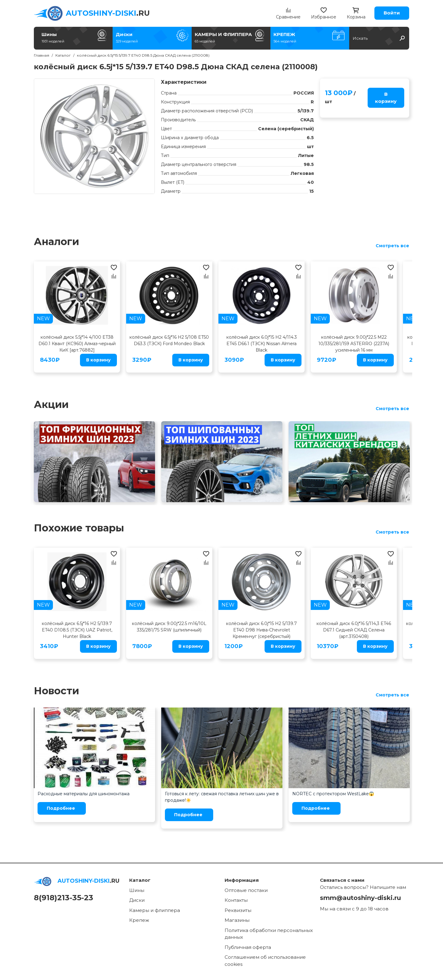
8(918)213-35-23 (64, 898)
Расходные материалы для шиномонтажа (84, 794)
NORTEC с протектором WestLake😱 (333, 794)
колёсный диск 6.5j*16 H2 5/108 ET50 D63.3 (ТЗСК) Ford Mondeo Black (169, 340)
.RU (108, 13)
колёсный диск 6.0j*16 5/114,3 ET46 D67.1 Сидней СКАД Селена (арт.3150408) (354, 630)
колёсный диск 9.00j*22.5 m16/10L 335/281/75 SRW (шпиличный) (169, 627)
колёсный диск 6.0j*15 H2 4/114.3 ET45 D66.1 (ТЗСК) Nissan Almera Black (262, 344)
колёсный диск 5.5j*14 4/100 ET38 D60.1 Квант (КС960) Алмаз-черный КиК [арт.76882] (77, 344)
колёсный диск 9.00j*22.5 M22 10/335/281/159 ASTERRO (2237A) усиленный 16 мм (354, 344)
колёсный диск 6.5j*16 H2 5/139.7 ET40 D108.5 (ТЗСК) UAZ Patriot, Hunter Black (77, 630)
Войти (392, 13)
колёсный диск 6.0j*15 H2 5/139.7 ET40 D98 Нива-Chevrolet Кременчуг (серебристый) (261, 630)
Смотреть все (392, 246)
